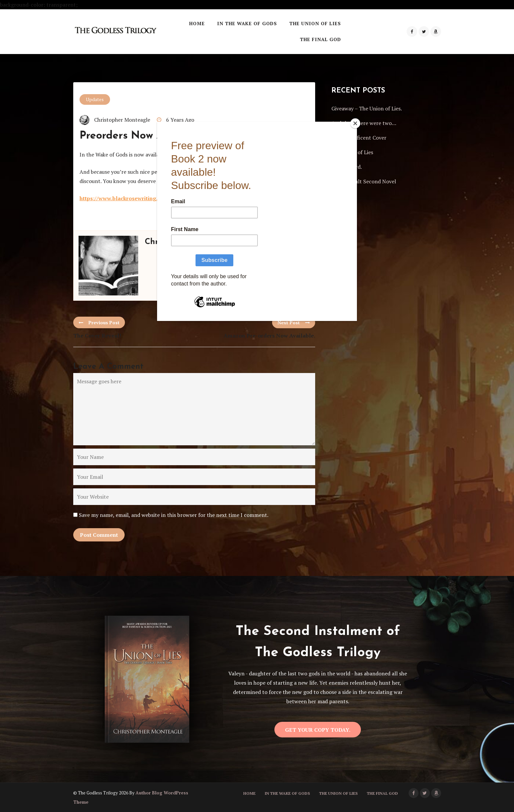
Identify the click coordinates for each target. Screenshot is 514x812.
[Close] (355, 123)
